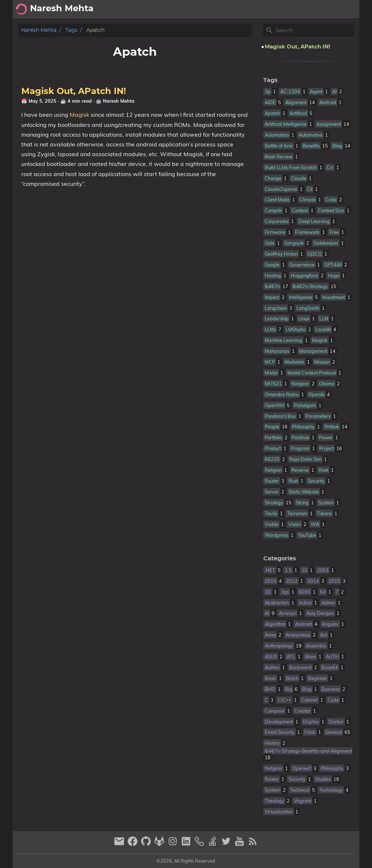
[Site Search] (314, 30)
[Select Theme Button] (274, 9)
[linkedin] (187, 844)
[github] (147, 844)
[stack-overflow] (214, 844)
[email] (120, 844)
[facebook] (133, 844)
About (296, 9)
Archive (322, 9)
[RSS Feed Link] (253, 844)
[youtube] (240, 844)
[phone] (200, 844)
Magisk (79, 115)
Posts (348, 9)
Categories (280, 559)
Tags (71, 30)
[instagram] (174, 844)
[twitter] (227, 844)
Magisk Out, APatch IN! (74, 91)
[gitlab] (160, 844)
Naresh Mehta (39, 30)
